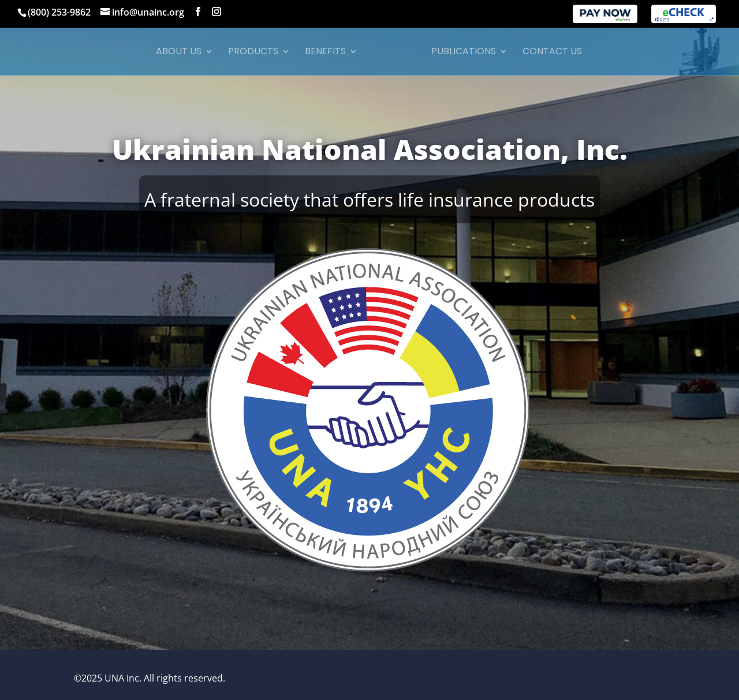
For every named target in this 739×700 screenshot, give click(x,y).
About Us (183, 53)
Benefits (329, 53)
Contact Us (548, 53)
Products (257, 53)
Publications (460, 53)
